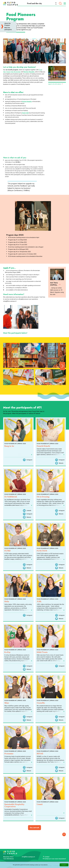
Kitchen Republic (29, 72)
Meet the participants (8, 29)
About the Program (8, 24)
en (56, 4)
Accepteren (64, 865)
